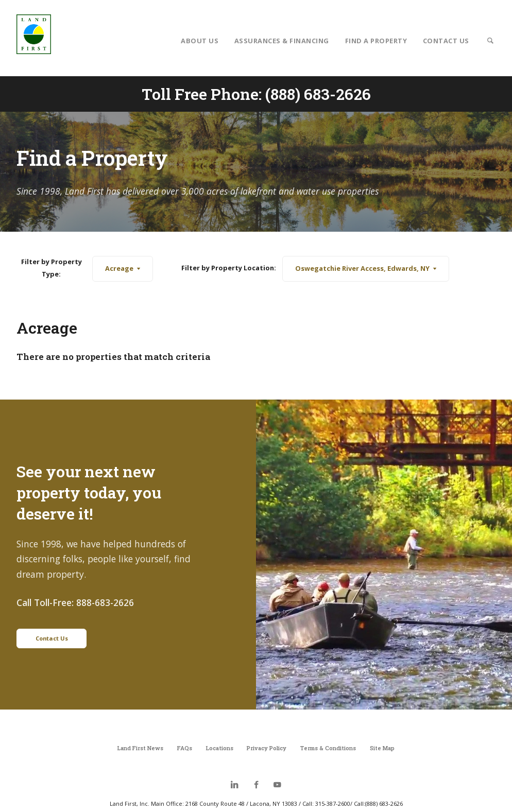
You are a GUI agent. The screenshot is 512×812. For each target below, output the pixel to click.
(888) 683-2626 (318, 94)
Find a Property (376, 41)
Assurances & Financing (282, 41)
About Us (200, 41)
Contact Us (446, 41)
